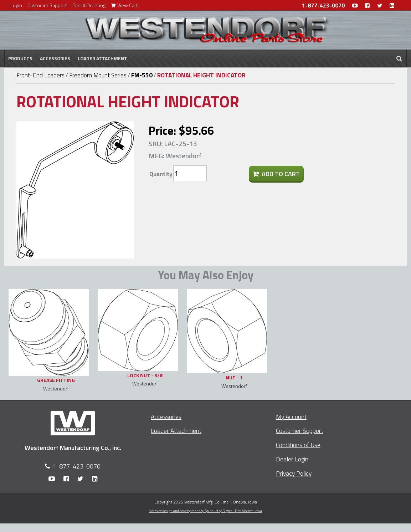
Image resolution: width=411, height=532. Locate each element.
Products (20, 58)
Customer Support (47, 5)
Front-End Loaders (40, 75)
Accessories (55, 58)
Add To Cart (276, 174)
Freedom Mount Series (98, 75)
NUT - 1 (234, 377)
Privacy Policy (294, 473)
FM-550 (142, 75)
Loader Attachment (102, 58)
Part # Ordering (89, 5)
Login (16, 5)
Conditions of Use (298, 445)
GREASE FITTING (56, 380)
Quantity (161, 174)
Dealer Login (292, 459)
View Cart (124, 5)
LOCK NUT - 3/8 (145, 375)
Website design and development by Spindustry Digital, (206, 511)
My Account (291, 417)
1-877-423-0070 (323, 6)
